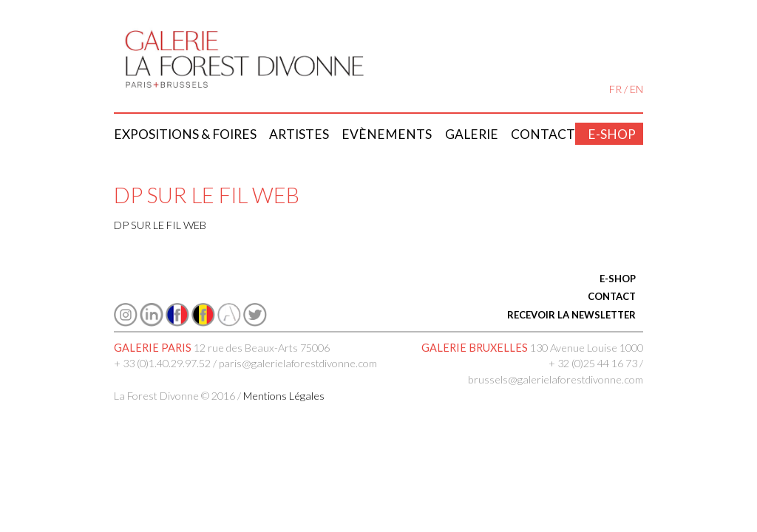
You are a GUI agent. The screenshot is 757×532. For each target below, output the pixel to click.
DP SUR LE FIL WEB (160, 225)
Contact (543, 134)
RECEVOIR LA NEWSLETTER (571, 315)
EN (637, 89)
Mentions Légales (284, 396)
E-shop (612, 134)
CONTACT (612, 296)
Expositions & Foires (185, 134)
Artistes (299, 134)
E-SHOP (618, 279)
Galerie (472, 134)
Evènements (387, 134)
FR (615, 89)
